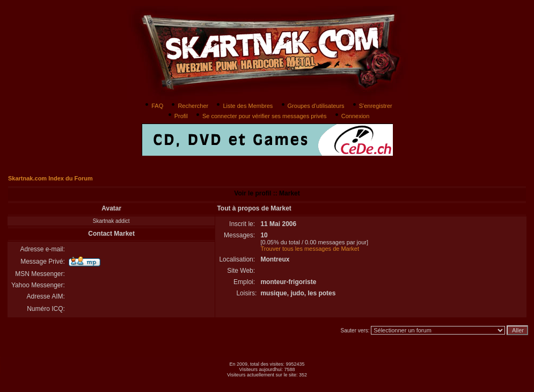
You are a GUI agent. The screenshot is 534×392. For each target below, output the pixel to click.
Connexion (352, 116)
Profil (177, 116)
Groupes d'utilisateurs (312, 106)
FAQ (153, 106)
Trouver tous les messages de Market (310, 249)
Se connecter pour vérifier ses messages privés (261, 116)
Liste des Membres (244, 106)
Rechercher (189, 106)
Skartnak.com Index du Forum (50, 178)
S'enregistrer (372, 106)
